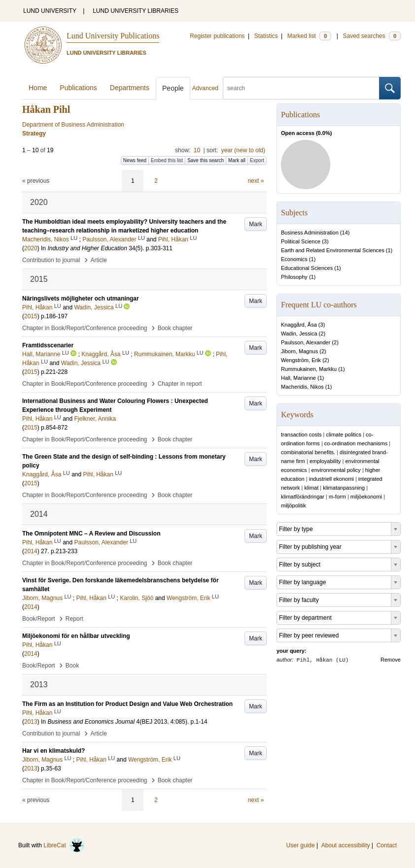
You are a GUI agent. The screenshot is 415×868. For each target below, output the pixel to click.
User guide (301, 845)
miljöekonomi (366, 497)
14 (345, 233)
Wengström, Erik (301, 360)
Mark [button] (256, 224)
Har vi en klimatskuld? (53, 751)
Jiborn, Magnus (299, 351)
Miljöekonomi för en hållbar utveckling (76, 636)
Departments (130, 88)
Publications (78, 88)
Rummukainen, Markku (309, 369)
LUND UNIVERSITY (50, 11)
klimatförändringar (303, 497)
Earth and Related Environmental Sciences (333, 250)
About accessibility (346, 845)
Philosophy (294, 277)
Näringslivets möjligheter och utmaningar (81, 299)
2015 (31, 316)
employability (325, 461)
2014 (31, 551)
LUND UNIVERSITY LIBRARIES (136, 11)
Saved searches (372, 36)
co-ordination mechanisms (356, 443)
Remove (391, 660)
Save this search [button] (206, 160)
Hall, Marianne (298, 378)
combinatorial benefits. (308, 452)
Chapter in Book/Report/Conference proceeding (85, 328)
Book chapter (175, 328)
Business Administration (310, 233)
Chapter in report (180, 384)
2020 (31, 248)
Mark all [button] (237, 160)
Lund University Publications (113, 36)
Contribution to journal (51, 260)
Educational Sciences (307, 268)
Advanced (205, 88)
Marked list (309, 36)
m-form (337, 497)
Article (99, 260)
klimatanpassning (344, 488)
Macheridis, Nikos (302, 387)
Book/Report (39, 619)
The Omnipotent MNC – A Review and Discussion (91, 534)
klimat (312, 488)
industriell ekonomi (331, 479)
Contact (387, 845)
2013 (31, 722)
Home (38, 88)
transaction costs (301, 434)
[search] (301, 88)
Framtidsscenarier (48, 345)
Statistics (266, 36)
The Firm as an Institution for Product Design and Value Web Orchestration (127, 704)
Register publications (217, 36)
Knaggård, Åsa (299, 325)
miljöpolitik (294, 505)
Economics (294, 259)
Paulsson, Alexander (306, 342)
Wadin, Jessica (299, 334)
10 (197, 150)
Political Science (301, 241)
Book (72, 666)
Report (74, 619)
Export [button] (257, 160)
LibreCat (64, 845)
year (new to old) (243, 150)
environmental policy (336, 470)
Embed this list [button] (167, 160)
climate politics (344, 434)
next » (256, 181)
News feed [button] (135, 160)
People (173, 88)
